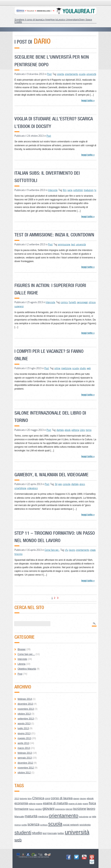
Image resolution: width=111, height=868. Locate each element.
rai (90, 817)
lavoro (72, 550)
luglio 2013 (23, 728)
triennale (52, 833)
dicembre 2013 (25, 704)
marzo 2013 (24, 748)
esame (39, 804)
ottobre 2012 (24, 773)
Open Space (85, 20)
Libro (82, 430)
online (57, 368)
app (60, 484)
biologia (23, 798)
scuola (82, 74)
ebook (68, 430)
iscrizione (80, 809)
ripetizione (66, 368)
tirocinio (18, 554)
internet (69, 809)
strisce (92, 302)
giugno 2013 (24, 733)
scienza (34, 824)
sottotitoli (78, 190)
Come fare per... (52, 550)
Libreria (21, 664)
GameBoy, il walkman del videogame (51, 475)
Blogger (22, 649)
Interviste (53, 190)
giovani (49, 809)
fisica (92, 803)
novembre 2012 (26, 768)
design (83, 798)
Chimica (38, 798)
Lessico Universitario (68, 20)
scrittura (44, 825)
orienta (60, 74)
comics (64, 302)
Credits (18, 22)
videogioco (32, 488)
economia (21, 803)
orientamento (71, 74)
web (89, 368)
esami (85, 804)
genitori (39, 809)
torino (89, 430)
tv (95, 190)
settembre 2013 (26, 719)
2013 (17, 798)
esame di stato (75, 804)
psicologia (84, 817)
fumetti (72, 302)
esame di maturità (55, 803)
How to (54, 20)
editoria (75, 430)
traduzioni (89, 190)
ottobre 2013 (24, 714)
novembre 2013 (26, 709)
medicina (43, 817)
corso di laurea (62, 798)
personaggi (82, 302)
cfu (66, 550)
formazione (21, 809)
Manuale (19, 817)
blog (30, 798)
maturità (31, 816)
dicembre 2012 (25, 763)
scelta (24, 825)
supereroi (19, 306)
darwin (76, 798)
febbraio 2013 (25, 753)
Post (49, 74)
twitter (61, 833)
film (65, 190)
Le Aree (46, 20)
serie (70, 190)
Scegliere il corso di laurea (28, 20)
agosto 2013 (24, 724)
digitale (60, 430)
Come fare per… (26, 654)
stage (93, 550)
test (73, 244)
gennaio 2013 (25, 758)
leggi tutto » (88, 100)
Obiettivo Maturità (27, 669)
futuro (32, 809)
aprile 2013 (23, 743)
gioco (82, 484)
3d (56, 484)
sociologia (85, 825)
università (91, 74)
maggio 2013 (24, 738)
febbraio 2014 (25, 699)
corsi (47, 798)
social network (71, 825)
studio (83, 368)
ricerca (18, 825)
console (67, 484)
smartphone (20, 488)
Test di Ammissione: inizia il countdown (54, 235)
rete (94, 817)
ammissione (64, 244)
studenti (23, 832)
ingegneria (60, 809)
